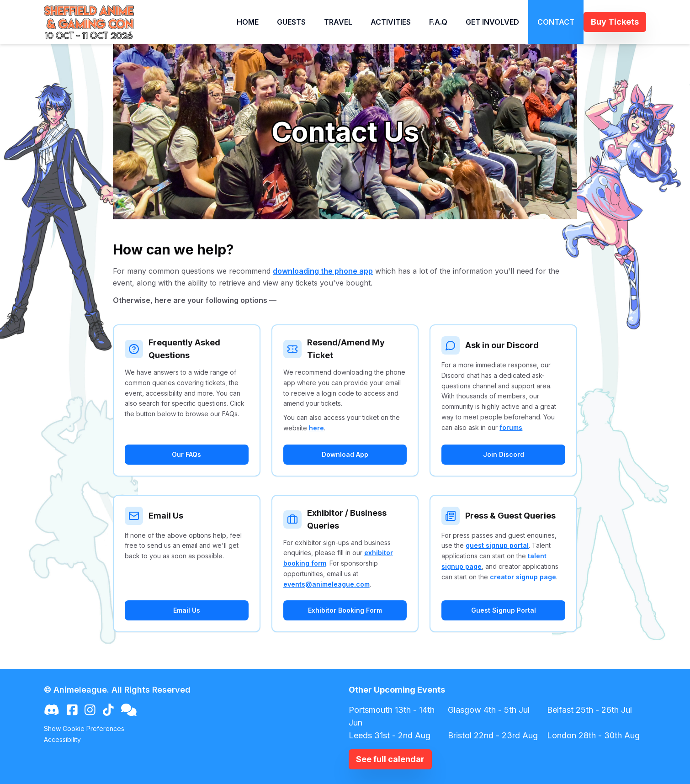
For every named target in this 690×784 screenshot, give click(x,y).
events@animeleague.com (326, 584)
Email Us (187, 610)
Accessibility (62, 739)
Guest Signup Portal (504, 610)
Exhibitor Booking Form (345, 610)
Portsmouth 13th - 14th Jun (392, 716)
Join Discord (504, 454)
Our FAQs (186, 454)
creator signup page (523, 577)
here (316, 428)
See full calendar (390, 759)
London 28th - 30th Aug (593, 735)
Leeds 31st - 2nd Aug (390, 735)
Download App (345, 454)
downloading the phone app (323, 271)
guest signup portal (497, 545)
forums (511, 427)
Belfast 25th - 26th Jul (589, 710)
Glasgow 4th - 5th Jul (489, 710)
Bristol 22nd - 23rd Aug (493, 735)
